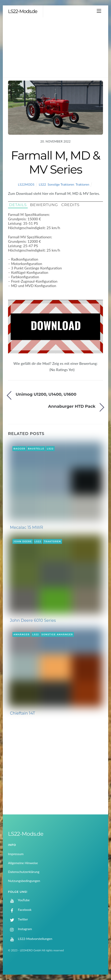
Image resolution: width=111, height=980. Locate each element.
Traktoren (82, 184)
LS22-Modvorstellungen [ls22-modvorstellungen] (30, 939)
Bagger (19, 449)
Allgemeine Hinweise (23, 863)
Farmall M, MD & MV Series (56, 162)
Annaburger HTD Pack (72, 406)
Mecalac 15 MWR (27, 527)
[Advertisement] (55, 48)
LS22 (42, 184)
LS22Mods (26, 185)
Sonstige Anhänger (57, 634)
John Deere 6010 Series (33, 620)
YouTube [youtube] (19, 900)
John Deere (23, 541)
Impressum (16, 854)
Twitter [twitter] (18, 919)
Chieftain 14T (23, 713)
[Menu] (99, 11)
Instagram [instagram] (20, 929)
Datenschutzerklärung (24, 872)
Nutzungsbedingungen (24, 881)
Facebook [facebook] (20, 910)
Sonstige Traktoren (61, 184)
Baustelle (36, 449)
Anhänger (21, 634)
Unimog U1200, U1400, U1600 (46, 394)
